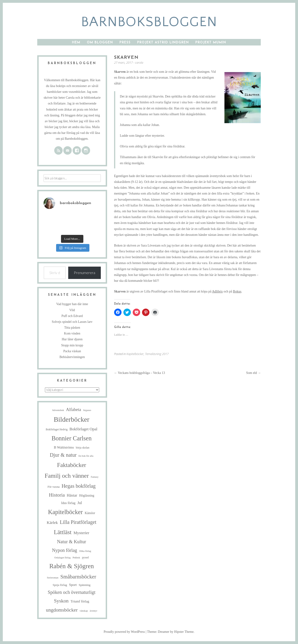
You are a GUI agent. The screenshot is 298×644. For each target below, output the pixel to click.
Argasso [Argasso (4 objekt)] (87, 410)
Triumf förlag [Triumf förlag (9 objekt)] (80, 601)
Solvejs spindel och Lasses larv (72, 322)
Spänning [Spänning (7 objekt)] (85, 585)
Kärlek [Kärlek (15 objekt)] (52, 522)
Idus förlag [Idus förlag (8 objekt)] (68, 503)
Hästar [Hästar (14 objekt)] (72, 495)
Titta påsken (72, 328)
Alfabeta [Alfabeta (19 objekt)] (73, 409)
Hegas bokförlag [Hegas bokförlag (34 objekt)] (78, 486)
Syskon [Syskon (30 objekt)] (61, 601)
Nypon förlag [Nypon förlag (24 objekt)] (64, 550)
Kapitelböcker (135, 354)
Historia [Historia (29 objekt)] (57, 495)
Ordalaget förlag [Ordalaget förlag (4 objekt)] (62, 558)
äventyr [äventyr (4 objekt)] (93, 611)
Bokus (237, 291)
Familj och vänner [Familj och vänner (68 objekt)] (67, 476)
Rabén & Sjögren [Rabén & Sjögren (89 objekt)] (72, 566)
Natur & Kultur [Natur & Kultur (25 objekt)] (72, 542)
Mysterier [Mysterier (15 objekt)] (81, 533)
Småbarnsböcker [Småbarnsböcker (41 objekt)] (78, 577)
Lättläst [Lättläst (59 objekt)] (63, 532)
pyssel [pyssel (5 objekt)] (85, 558)
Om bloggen (100, 43)
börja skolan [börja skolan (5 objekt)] (83, 448)
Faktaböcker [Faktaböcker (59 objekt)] (72, 465)
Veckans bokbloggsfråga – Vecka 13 (140, 373)
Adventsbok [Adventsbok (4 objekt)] (58, 410)
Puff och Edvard (72, 316)
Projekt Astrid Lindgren (163, 43)
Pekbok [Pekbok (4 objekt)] (76, 558)
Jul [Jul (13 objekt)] (80, 503)
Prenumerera (85, 273)
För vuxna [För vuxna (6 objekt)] (54, 487)
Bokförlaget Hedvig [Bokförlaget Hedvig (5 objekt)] (57, 430)
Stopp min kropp (72, 345)
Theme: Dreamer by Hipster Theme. (171, 632)
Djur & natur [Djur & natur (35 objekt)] (63, 455)
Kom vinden (72, 333)
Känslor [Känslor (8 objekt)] (90, 513)
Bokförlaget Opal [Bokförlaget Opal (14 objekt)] (83, 429)
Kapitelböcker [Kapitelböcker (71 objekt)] (65, 512)
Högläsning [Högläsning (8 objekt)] (87, 495)
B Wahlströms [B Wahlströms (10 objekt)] (64, 447)
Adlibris (217, 291)
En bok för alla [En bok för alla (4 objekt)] (86, 456)
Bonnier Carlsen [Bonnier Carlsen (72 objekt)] (71, 438)
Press (125, 43)
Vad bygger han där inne (72, 304)
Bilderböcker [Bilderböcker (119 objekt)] (72, 419)
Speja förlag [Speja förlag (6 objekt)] (60, 585)
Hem (76, 43)
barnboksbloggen (149, 22)
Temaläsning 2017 (157, 354)
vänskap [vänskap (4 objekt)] (84, 611)
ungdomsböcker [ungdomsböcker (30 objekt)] (62, 610)
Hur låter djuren (72, 339)
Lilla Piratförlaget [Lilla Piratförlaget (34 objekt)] (78, 522)
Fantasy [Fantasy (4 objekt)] (95, 477)
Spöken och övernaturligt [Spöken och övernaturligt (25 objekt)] (72, 592)
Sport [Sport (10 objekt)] (73, 585)
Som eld (253, 373)
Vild (72, 310)
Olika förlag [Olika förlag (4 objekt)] (85, 551)
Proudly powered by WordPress (124, 632)
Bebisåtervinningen (72, 357)
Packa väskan (72, 351)
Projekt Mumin (211, 43)
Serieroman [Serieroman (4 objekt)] (53, 578)
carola (139, 63)
